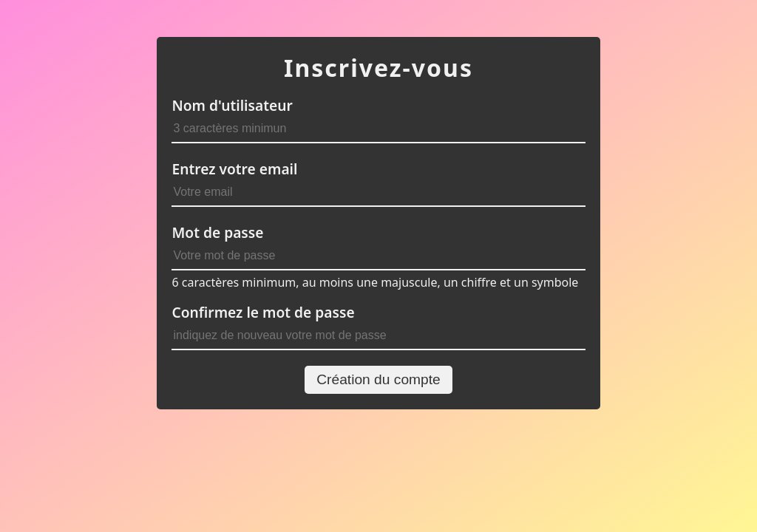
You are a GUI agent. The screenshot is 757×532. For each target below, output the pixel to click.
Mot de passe (217, 232)
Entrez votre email (234, 169)
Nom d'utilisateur (232, 105)
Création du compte (378, 379)
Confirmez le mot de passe (263, 312)
